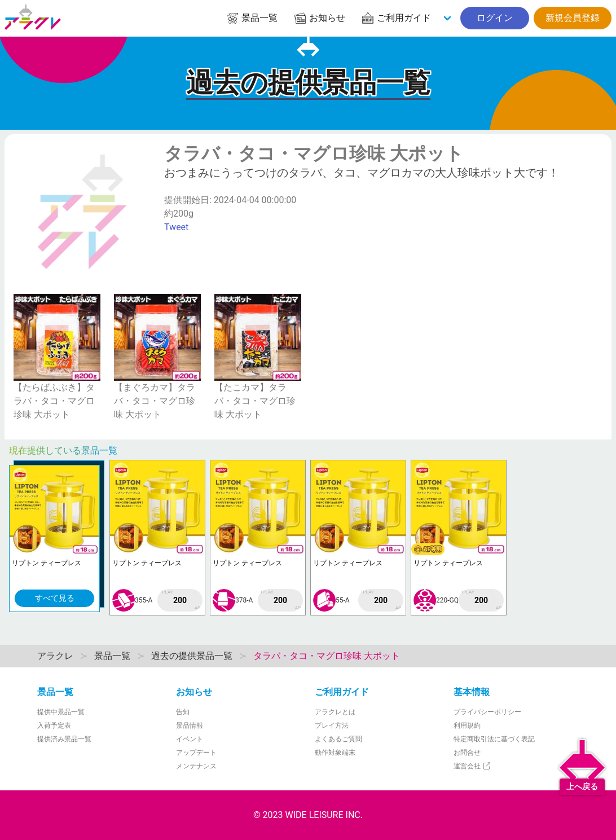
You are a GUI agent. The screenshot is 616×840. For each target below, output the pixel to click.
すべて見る (55, 598)
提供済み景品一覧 (64, 739)
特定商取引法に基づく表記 (494, 739)
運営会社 (472, 766)
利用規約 (467, 725)
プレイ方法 (332, 725)
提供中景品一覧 (61, 712)
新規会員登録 (573, 18)
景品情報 (190, 725)
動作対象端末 (335, 753)
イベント (190, 739)
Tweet (176, 227)
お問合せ (467, 753)
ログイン (495, 18)
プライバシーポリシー (487, 712)
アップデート (196, 753)
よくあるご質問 (338, 739)
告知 (183, 712)
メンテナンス (196, 766)
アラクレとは (335, 712)
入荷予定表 (54, 725)
